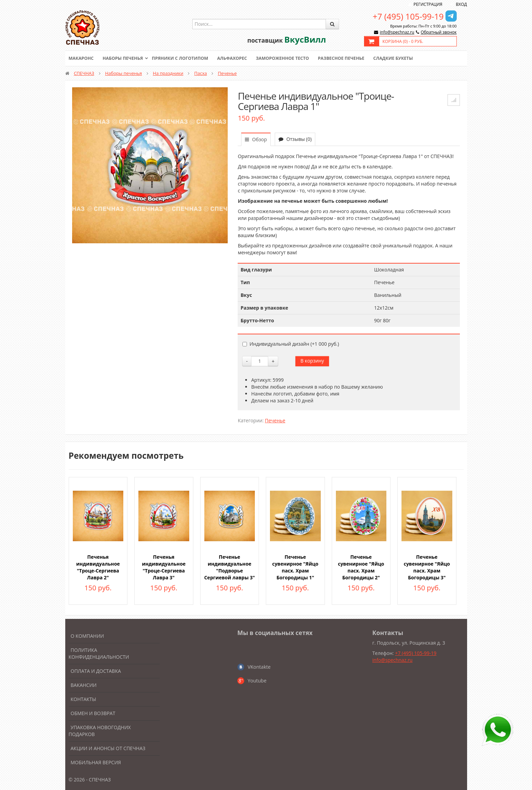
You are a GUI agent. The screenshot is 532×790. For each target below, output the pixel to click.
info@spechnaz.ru (397, 32)
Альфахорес (237, 58)
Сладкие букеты (402, 58)
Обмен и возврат (93, 713)
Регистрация (428, 4)
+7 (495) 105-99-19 (408, 16)
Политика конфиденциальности (99, 653)
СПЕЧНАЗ (84, 73)
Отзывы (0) (295, 139)
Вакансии (84, 685)
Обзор (256, 139)
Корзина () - (403, 41)
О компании (87, 636)
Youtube (257, 681)
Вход (461, 4)
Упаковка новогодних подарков (100, 731)
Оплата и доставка (96, 671)
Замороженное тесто (288, 58)
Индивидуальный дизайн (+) (291, 344)
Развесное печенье (349, 58)
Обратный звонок (439, 32)
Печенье (227, 73)
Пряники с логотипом (183, 58)
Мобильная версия (96, 762)
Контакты (83, 699)
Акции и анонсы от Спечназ (108, 748)
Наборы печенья (124, 58)
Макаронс (82, 58)
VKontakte (259, 667)
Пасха (201, 73)
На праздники (168, 73)
